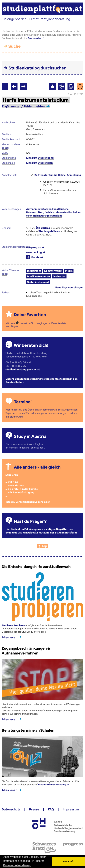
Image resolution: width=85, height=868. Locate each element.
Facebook (35, 257)
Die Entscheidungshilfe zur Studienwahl (37, 567)
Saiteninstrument (38, 282)
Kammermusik (53, 271)
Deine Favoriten (30, 315)
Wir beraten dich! (31, 345)
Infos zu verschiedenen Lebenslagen (28, 502)
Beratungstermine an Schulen (28, 730)
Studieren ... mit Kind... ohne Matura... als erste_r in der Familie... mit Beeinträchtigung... (22, 485)
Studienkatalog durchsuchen (37, 68)
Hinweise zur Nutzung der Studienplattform (50, 533)
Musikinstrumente (38, 276)
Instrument (34, 271)
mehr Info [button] (69, 861)
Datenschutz (11, 809)
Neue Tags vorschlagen (69, 287)
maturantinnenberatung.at (54, 784)
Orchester (59, 276)
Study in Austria (30, 436)
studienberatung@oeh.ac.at (23, 369)
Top (44, 546)
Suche (14, 46)
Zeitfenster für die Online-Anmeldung (58, 175)
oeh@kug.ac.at (35, 247)
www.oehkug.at (36, 252)
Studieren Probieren (14, 625)
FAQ (51, 809)
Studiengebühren (49, 231)
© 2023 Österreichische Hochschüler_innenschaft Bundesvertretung (69, 827)
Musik (69, 271)
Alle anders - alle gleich (37, 467)
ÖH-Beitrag (43, 228)
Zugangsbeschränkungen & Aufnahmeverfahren (26, 651)
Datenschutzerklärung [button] (17, 865)
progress (73, 844)
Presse (34, 809)
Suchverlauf (36, 38)
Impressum (71, 809)
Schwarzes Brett (44, 848)
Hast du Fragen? (30, 521)
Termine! (23, 402)
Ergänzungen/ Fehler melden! (24, 106)
